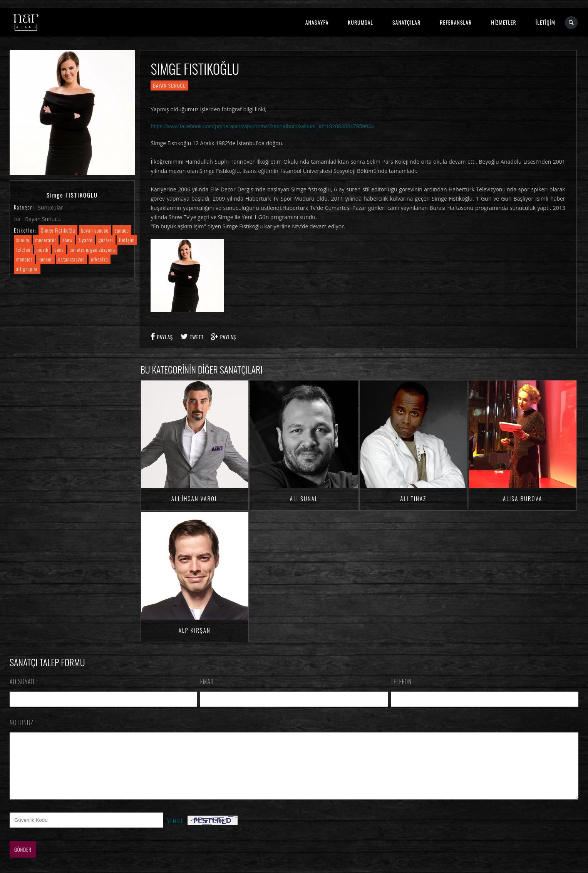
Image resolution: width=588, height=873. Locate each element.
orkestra (100, 259)
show (68, 240)
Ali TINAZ (413, 498)
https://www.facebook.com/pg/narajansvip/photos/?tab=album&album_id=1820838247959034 (262, 126)
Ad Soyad (24, 682)
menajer (24, 259)
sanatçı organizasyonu (92, 250)
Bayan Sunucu (43, 219)
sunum (23, 240)
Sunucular (50, 207)
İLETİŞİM (545, 22)
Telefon (401, 682)
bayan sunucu (95, 230)
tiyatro (85, 240)
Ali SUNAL (304, 498)
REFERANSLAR (456, 22)
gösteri (106, 240)
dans (59, 250)
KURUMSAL (360, 22)
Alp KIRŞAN (195, 630)
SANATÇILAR (406, 22)
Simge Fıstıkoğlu (58, 230)
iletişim (127, 240)
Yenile (175, 832)
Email (210, 682)
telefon (23, 250)
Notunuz (24, 722)
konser (45, 259)
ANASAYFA (317, 22)
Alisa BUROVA (523, 498)
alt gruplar (27, 269)
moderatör (46, 240)
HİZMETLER (503, 22)
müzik (43, 250)
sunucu (122, 230)
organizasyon (71, 259)
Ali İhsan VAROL (195, 498)
